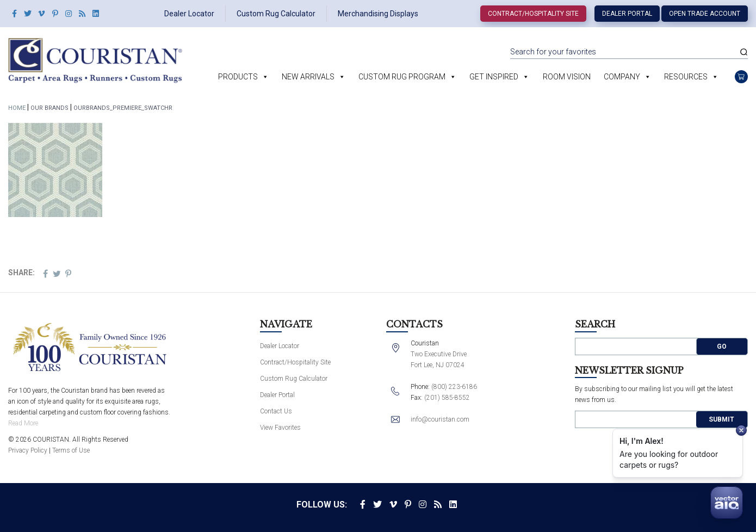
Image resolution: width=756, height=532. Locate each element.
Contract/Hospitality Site (533, 14)
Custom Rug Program (402, 77)
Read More (23, 423)
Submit (721, 419)
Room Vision (567, 77)
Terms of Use (71, 450)
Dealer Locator (189, 14)
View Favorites (280, 428)
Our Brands (49, 108)
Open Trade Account (705, 14)
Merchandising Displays (378, 14)
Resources (686, 77)
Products (238, 77)
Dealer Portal (627, 14)
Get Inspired (494, 77)
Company (622, 77)
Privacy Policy (28, 450)
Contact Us (276, 411)
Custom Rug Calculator (276, 14)
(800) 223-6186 (454, 387)
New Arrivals (308, 77)
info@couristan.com (440, 419)
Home (17, 108)
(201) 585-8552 (447, 398)
